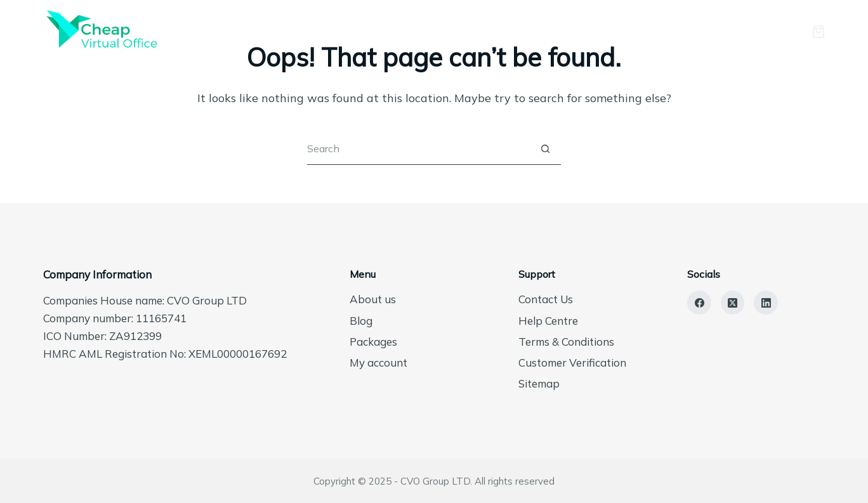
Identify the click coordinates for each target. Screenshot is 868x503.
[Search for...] (418, 149)
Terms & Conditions (566, 342)
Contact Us (546, 299)
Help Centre (548, 321)
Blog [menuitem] (641, 31)
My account (378, 363)
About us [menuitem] (490, 31)
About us (373, 299)
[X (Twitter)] (733, 303)
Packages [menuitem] (571, 31)
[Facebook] (699, 303)
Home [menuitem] (418, 31)
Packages (373, 342)
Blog (361, 321)
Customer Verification (572, 363)
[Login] (778, 32)
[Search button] (545, 149)
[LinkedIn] (766, 303)
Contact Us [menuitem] (713, 31)
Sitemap (539, 383)
